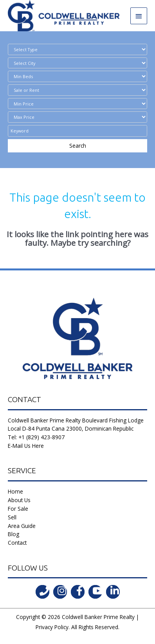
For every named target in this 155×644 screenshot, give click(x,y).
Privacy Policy (52, 627)
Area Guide (22, 526)
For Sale (18, 509)
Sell (12, 517)
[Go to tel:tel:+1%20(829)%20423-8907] (42, 592)
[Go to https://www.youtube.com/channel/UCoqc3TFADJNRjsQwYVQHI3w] (95, 592)
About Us (19, 500)
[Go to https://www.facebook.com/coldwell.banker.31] (78, 592)
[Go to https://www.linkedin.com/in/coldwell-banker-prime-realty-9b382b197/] (113, 592)
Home (15, 491)
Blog (14, 534)
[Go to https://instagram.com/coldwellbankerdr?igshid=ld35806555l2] (60, 592)
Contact (17, 543)
